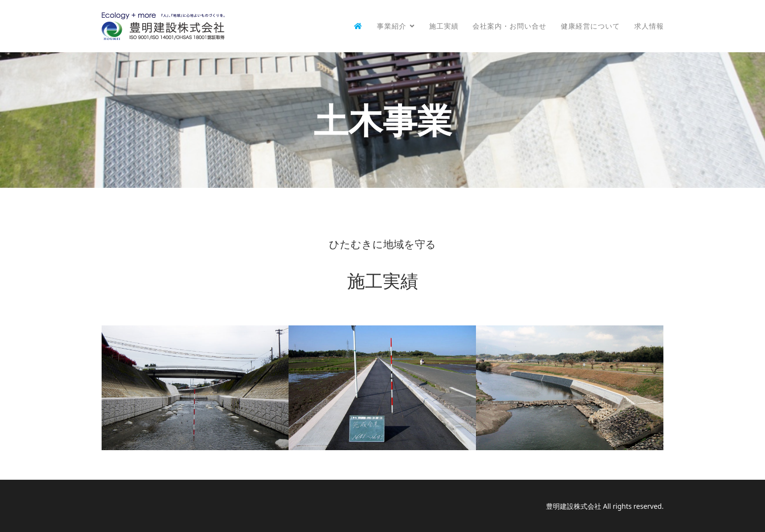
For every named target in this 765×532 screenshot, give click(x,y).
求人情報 (649, 26)
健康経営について (590, 26)
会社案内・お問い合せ (510, 26)
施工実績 (444, 26)
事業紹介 (392, 26)
